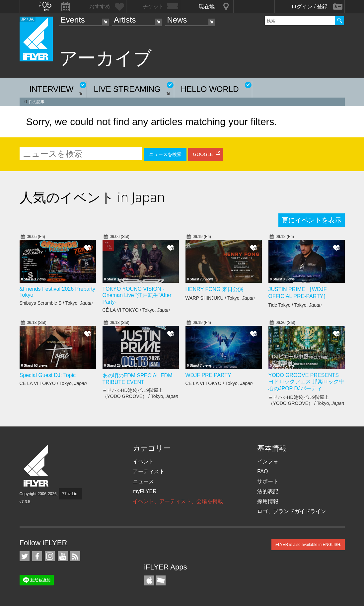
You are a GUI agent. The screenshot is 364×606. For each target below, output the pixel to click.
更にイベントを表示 (312, 220)
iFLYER (36, 466)
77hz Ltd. (70, 494)
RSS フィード (75, 556)
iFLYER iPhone (149, 580)
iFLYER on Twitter (25, 556)
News (177, 20)
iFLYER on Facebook (37, 556)
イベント (143, 461)
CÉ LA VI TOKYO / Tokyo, (136, 310)
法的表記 (268, 491)
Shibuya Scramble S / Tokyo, (56, 303)
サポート (268, 481)
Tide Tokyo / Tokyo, (295, 305)
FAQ (262, 471)
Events (73, 20)
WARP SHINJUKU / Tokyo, (220, 298)
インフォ (268, 461)
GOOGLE (203, 154)
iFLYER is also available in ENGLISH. (308, 545)
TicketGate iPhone (161, 580)
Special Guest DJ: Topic (48, 375)
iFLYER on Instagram (50, 556)
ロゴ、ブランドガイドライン (292, 511)
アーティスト (149, 471)
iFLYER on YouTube (63, 556)
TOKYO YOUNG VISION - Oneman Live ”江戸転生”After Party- (137, 295)
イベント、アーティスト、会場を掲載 (178, 501)
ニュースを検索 (165, 154)
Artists (125, 20)
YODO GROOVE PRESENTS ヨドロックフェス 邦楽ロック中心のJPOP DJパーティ (306, 382)
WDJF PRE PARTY (208, 375)
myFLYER (145, 491)
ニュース (143, 481)
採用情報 (268, 501)
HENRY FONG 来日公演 (215, 289)
